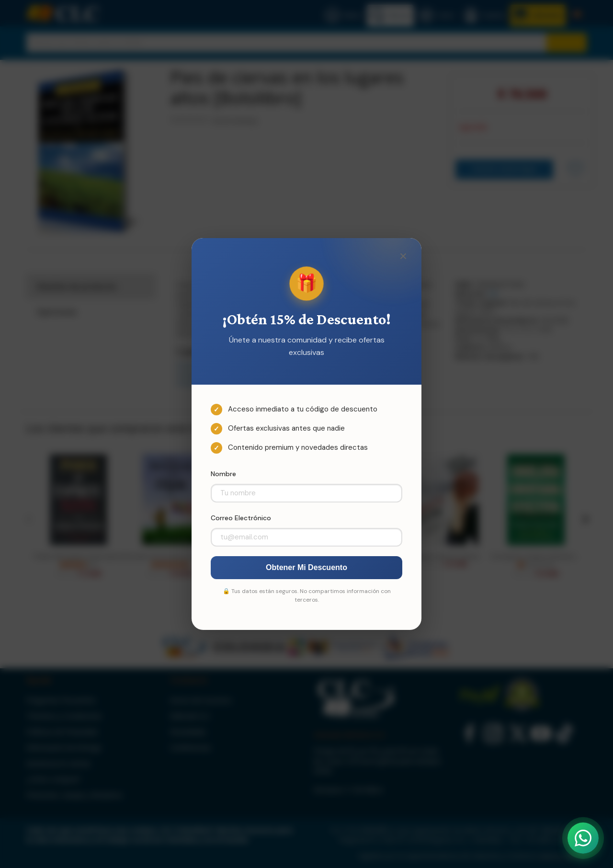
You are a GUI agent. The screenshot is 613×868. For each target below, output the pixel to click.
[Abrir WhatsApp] (583, 838)
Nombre (223, 474)
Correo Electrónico (241, 518)
